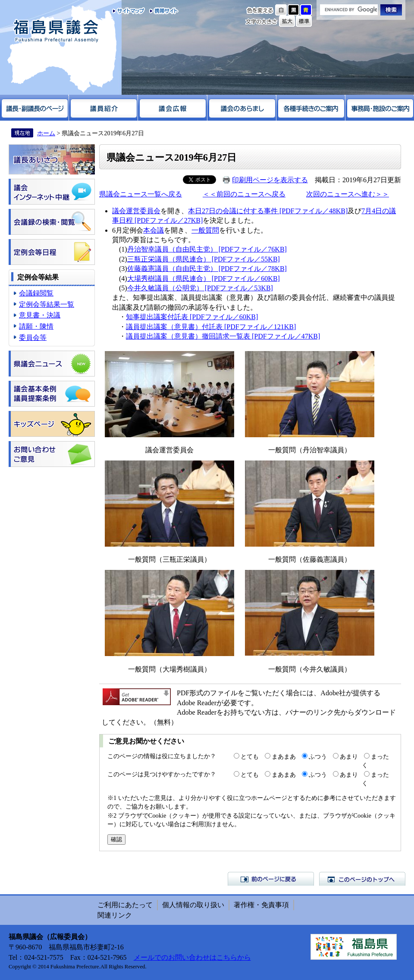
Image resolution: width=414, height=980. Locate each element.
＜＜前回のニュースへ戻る (244, 194)
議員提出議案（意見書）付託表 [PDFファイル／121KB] (211, 327)
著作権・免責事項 (261, 905)
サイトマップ (129, 11)
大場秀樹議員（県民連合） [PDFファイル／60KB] (204, 278)
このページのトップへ (362, 879)
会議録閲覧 (36, 293)
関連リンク (115, 915)
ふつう (318, 756)
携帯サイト (162, 11)
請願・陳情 (36, 326)
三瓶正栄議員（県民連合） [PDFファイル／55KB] (204, 259)
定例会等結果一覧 (47, 304)
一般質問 (205, 230)
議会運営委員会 (136, 211)
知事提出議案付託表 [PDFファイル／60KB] (192, 317)
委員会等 (33, 338)
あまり (349, 756)
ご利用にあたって (125, 905)
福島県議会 (56, 31)
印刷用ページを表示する (270, 180)
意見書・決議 (40, 315)
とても (250, 756)
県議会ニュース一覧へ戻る (141, 194)
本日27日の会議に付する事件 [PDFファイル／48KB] (268, 211)
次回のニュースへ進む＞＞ (348, 194)
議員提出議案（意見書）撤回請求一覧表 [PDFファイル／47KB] (223, 336)
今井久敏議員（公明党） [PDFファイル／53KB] (200, 288)
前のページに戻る (271, 879)
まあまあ (284, 756)
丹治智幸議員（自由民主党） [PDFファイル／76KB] (207, 249)
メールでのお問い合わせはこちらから (192, 957)
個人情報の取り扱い (193, 905)
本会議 (154, 230)
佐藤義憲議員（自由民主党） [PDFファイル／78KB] (207, 269)
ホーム (46, 133)
